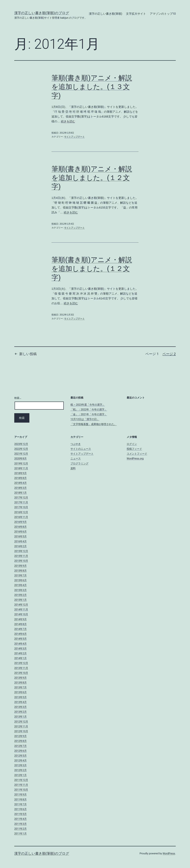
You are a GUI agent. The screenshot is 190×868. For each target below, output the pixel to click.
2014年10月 (21, 614)
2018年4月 (20, 483)
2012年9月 (20, 736)
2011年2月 (20, 829)
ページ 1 (152, 354)
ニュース (76, 458)
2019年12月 (21, 463)
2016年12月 (21, 512)
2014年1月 (20, 658)
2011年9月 (20, 794)
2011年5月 (20, 814)
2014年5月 (20, 639)
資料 (73, 468)
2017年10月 (21, 507)
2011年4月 (20, 819)
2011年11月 (21, 785)
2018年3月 (20, 488)
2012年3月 (20, 765)
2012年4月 (20, 760)
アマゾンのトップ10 (163, 14)
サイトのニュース (81, 449)
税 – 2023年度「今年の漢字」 (88, 405)
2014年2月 (20, 653)
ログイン (132, 444)
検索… (18, 398)
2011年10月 (21, 790)
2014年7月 (20, 629)
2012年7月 (20, 746)
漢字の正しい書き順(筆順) (106, 14)
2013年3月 (20, 707)
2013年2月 (20, 712)
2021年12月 (21, 454)
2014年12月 (21, 605)
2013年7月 (20, 687)
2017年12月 (21, 497)
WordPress (169, 853)
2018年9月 (20, 473)
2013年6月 (20, 692)
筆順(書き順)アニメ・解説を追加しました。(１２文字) (92, 178)
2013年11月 (21, 668)
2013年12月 (21, 663)
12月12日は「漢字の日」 (85, 419)
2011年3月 (20, 824)
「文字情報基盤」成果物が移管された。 (94, 424)
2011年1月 (20, 833)
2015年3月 (20, 590)
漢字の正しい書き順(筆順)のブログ (42, 13)
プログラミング (79, 463)
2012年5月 (20, 756)
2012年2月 (20, 770)
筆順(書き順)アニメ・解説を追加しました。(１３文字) (92, 87)
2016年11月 (21, 517)
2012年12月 (21, 722)
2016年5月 (20, 536)
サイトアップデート (74, 137)
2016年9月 (20, 522)
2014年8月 (20, 624)
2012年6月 (20, 751)
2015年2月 (20, 595)
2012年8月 (20, 741)
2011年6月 (20, 809)
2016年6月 (20, 531)
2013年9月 (20, 678)
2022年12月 (21, 449)
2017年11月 (21, 502)
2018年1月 (20, 493)
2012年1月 (20, 775)
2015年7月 (20, 575)
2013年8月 (20, 682)
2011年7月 (20, 804)
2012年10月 (21, 731)
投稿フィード (134, 449)
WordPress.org (135, 458)
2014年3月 (20, 648)
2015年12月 (21, 551)
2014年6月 (20, 634)
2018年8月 (20, 478)
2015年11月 (21, 556)
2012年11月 (21, 726)
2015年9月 (20, 566)
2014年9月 (20, 619)
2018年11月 (21, 468)
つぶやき (76, 444)
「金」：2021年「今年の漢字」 (89, 414)
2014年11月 (21, 609)
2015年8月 (20, 571)
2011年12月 (21, 780)
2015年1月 (20, 600)
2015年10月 (21, 561)
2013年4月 (20, 702)
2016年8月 (20, 527)
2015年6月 (20, 580)
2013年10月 (21, 673)
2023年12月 (21, 444)
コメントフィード (137, 454)
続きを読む (68, 121)
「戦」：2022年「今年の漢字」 (89, 409)
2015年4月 (20, 585)
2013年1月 (20, 717)
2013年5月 (20, 697)
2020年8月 (20, 458)
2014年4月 (20, 644)
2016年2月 (20, 546)
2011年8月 (20, 799)
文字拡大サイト (136, 14)
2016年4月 (20, 541)
